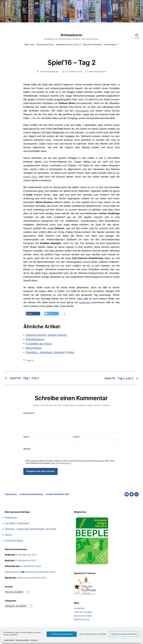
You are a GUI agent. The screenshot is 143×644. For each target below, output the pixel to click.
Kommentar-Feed (83, 615)
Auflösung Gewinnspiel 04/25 (39, 571)
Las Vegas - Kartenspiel (17, 523)
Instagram (85, 302)
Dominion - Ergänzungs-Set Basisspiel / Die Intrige (30, 528)
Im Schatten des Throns (39, 343)
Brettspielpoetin (52, 72)
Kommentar (29, 413)
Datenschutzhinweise (22, 640)
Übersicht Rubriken (92, 44)
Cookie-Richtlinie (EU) (58, 494)
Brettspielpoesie (71, 35)
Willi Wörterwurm (35, 339)
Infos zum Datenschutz (61, 463)
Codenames (11, 517)
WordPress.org (81, 619)
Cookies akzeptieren (62, 634)
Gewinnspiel (110, 44)
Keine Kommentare (98, 72)
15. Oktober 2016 (74, 72)
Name (27, 437)
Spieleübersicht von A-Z (68, 44)
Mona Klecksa (34, 348)
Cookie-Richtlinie (9, 640)
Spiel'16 (30, 360)
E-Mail (76, 437)
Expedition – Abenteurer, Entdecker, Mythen (50, 352)
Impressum (34, 640)
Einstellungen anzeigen (124, 634)
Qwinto (8, 534)
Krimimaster (83, 110)
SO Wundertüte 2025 (26, 554)
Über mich (29, 44)
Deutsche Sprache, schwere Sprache (47, 335)
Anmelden (79, 608)
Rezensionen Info (45, 44)
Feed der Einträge (83, 612)
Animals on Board (14, 540)
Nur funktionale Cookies (93, 634)
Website (27, 449)
